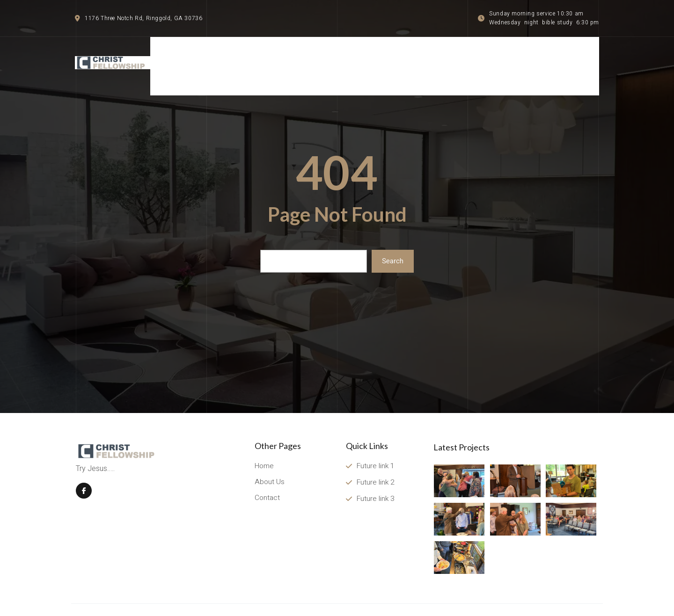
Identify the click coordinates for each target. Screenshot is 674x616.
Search (393, 243)
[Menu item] (571, 57)
